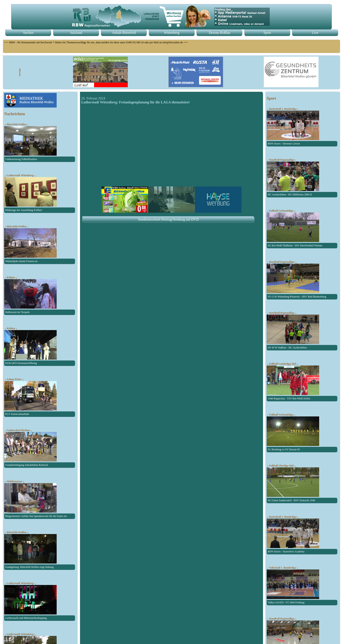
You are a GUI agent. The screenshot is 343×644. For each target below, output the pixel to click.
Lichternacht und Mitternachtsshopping (26, 618)
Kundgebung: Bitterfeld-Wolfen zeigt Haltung (29, 567)
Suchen (28, 33)
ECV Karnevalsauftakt (17, 414)
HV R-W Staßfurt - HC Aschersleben (287, 348)
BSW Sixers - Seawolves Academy (286, 552)
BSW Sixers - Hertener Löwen (284, 144)
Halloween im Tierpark (17, 312)
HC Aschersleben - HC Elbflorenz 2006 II (290, 195)
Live (315, 33)
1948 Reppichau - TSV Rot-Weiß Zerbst (289, 399)
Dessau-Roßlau (220, 33)
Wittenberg (172, 33)
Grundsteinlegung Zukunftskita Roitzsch (27, 465)
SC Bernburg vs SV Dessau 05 (284, 449)
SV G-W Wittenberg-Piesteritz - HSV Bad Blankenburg (297, 297)
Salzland (76, 33)
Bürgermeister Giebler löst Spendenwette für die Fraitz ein (36, 516)
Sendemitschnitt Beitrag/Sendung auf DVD (168, 219)
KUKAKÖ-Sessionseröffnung (21, 363)
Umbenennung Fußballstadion (21, 159)
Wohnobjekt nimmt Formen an (21, 261)
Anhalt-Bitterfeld (124, 33)
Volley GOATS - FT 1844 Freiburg (286, 602)
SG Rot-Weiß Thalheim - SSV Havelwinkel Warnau (295, 245)
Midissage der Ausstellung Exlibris (24, 210)
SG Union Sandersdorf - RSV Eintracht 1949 (291, 500)
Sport (267, 33)
